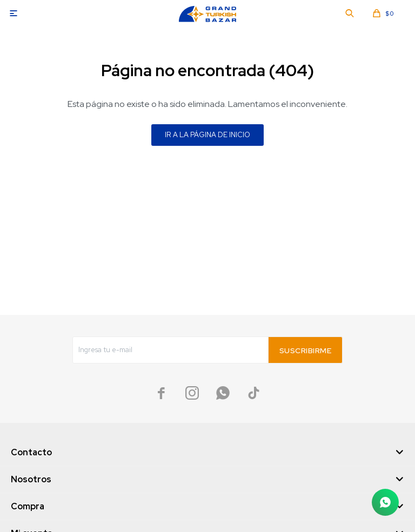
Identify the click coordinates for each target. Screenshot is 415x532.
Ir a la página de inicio (207, 135)
